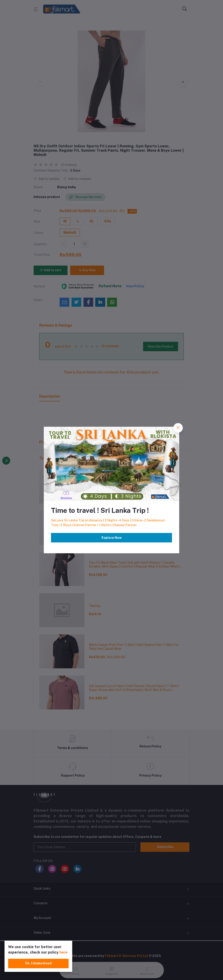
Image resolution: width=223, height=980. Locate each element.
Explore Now (112, 538)
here (63, 952)
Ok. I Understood (38, 963)
